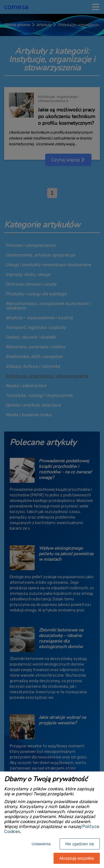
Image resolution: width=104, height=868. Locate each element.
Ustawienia (41, 844)
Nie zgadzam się (80, 844)
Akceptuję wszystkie (77, 858)
